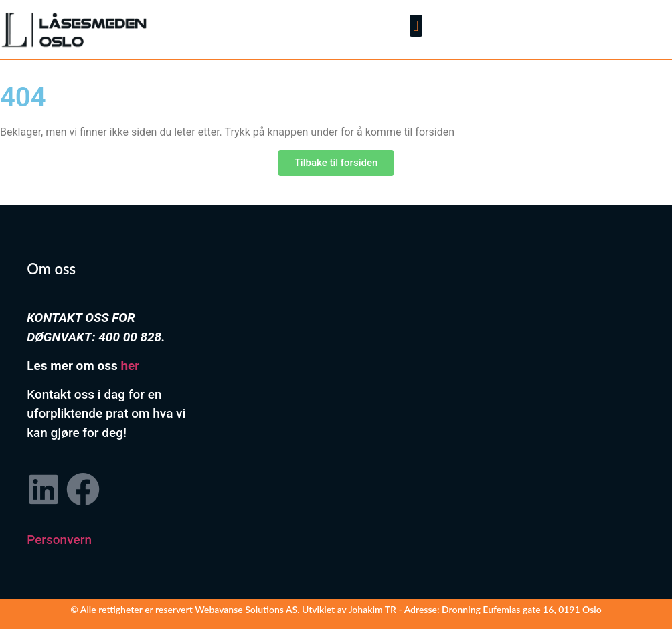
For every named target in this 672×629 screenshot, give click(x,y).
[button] (416, 26)
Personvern (59, 540)
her (130, 366)
